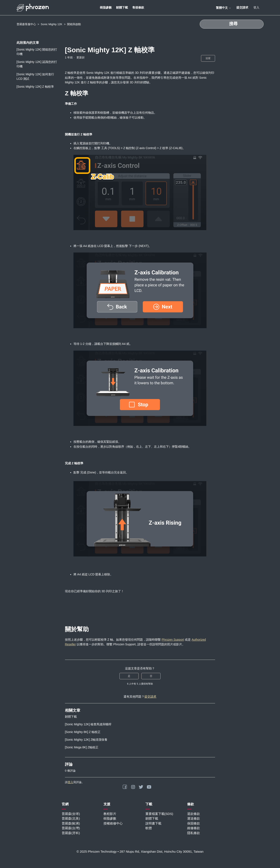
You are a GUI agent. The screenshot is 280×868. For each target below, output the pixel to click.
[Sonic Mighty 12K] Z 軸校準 (35, 87)
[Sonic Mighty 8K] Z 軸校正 (83, 732)
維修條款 (194, 828)
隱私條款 (194, 833)
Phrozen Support (173, 640)
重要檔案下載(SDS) (159, 814)
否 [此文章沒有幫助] (151, 676)
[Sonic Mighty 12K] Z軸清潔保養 (86, 740)
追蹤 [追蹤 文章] (208, 58)
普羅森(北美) (71, 818)
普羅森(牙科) (71, 833)
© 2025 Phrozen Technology (96, 851)
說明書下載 (153, 823)
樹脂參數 (106, 7)
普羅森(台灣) (71, 828)
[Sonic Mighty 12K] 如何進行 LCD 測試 (35, 76)
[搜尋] (232, 24)
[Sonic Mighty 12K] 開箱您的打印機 (37, 52)
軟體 (149, 828)
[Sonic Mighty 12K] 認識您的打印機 (37, 64)
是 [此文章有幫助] (129, 676)
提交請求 (242, 7)
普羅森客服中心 (26, 24)
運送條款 (194, 818)
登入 (70, 782)
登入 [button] (256, 7)
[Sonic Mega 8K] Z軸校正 (82, 747)
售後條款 (138, 7)
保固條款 (194, 823)
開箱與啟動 (74, 24)
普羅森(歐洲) (71, 823)
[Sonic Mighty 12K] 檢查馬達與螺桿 (88, 724)
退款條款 (194, 814)
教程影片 (110, 814)
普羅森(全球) (71, 814)
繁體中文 (224, 8)
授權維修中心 (113, 823)
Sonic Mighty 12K (51, 24)
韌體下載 (122, 7)
